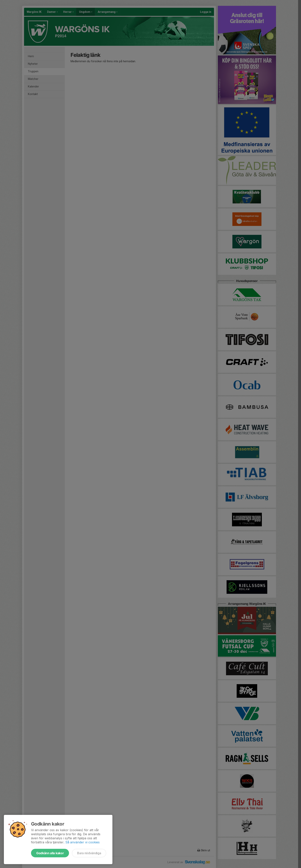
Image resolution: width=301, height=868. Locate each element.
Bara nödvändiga (89, 853)
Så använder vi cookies (82, 842)
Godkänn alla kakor (50, 853)
